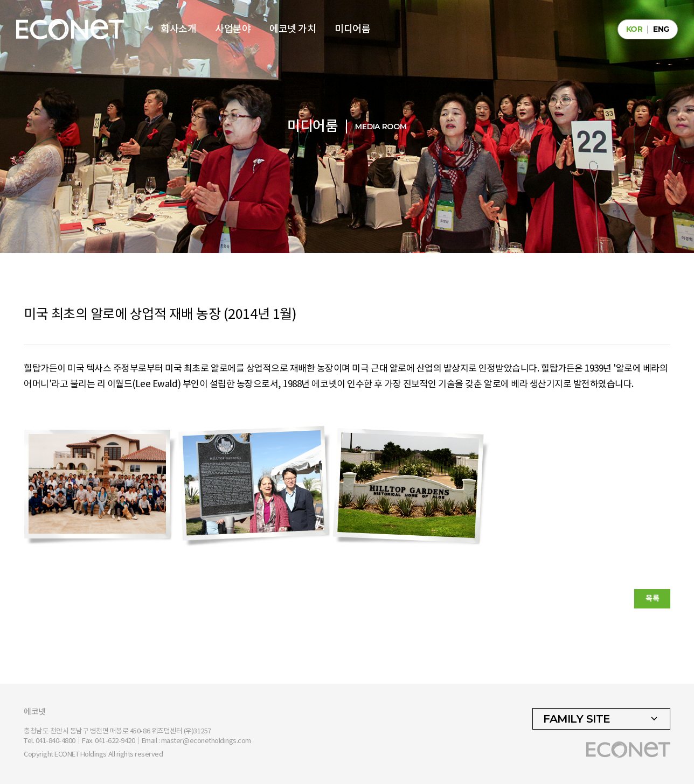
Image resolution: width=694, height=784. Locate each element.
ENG (661, 29)
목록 (652, 598)
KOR (634, 29)
